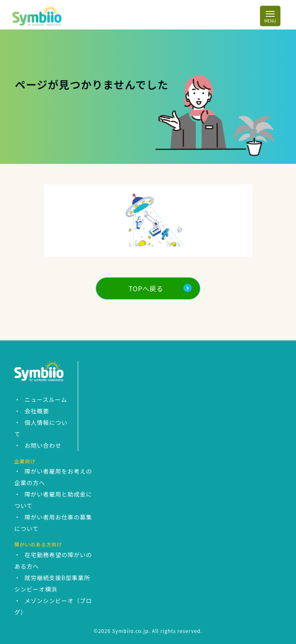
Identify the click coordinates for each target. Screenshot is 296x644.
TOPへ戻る (146, 288)
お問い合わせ (43, 445)
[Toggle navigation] (270, 16)
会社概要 (37, 411)
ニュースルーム (46, 399)
